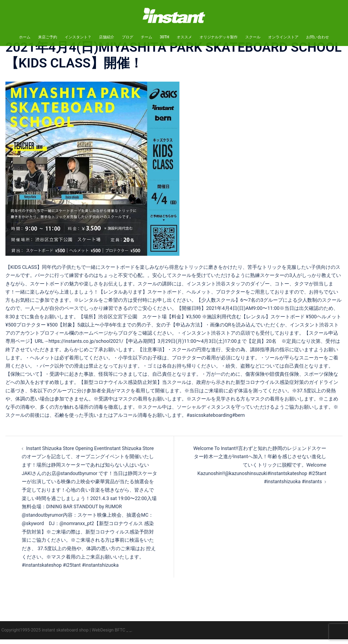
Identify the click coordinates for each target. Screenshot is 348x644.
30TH (164, 37)
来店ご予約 (48, 37)
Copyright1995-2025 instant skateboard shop (45, 635)
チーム (147, 37)
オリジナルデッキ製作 (219, 37)
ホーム (25, 37)
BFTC (120, 635)
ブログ (128, 37)
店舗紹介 (107, 37)
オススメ (184, 37)
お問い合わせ (318, 37)
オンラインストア (283, 37)
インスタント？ (78, 37)
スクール (253, 37)
